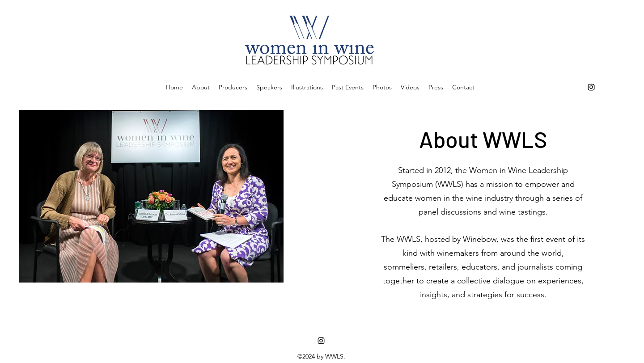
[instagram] (591, 87)
